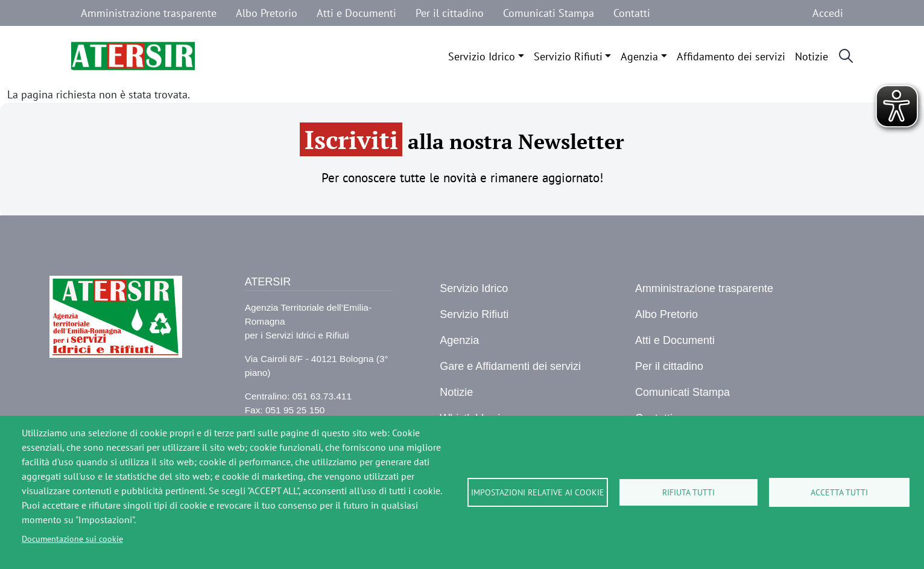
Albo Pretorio (267, 13)
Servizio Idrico (482, 56)
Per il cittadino (450, 13)
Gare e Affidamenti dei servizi (510, 366)
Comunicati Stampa (549, 13)
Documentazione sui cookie (72, 539)
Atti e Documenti (356, 13)
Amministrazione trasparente (149, 13)
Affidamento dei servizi (731, 56)
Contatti (632, 13)
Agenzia (639, 56)
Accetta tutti (839, 492)
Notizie (812, 56)
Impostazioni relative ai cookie (538, 492)
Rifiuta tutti (688, 492)
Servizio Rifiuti (568, 56)
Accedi (828, 13)
